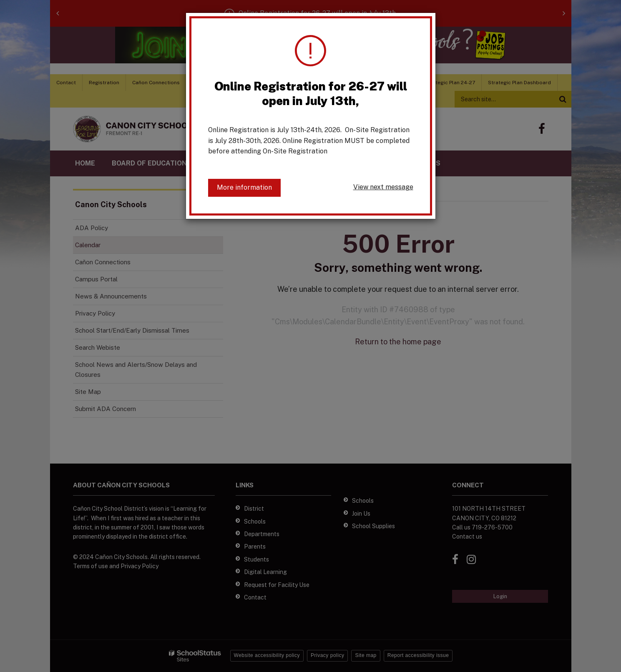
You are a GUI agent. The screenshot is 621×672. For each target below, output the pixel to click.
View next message (383, 187)
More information (244, 187)
